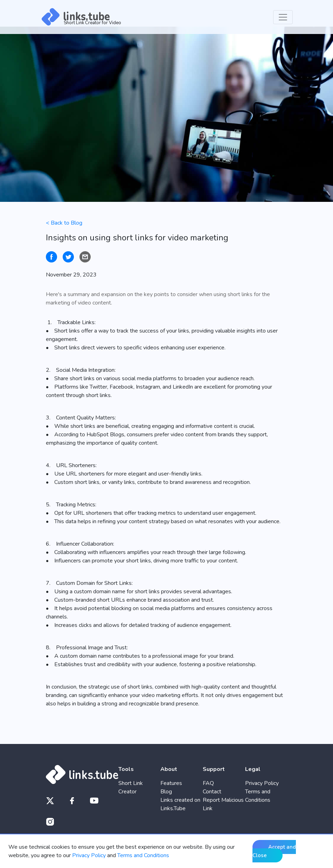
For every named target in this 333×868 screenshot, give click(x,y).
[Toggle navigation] (283, 17)
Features (171, 783)
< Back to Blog (64, 223)
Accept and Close (274, 851)
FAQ (208, 783)
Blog (166, 792)
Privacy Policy (262, 783)
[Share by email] (85, 257)
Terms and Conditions (143, 855)
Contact (212, 792)
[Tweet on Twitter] (68, 257)
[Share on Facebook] (51, 257)
